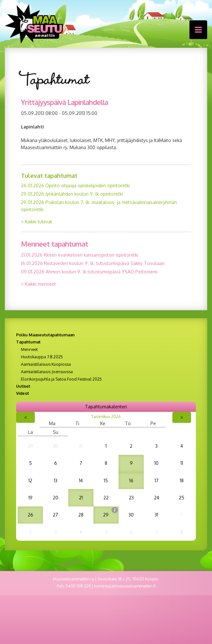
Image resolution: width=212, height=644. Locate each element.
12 (30, 480)
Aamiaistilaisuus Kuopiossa (46, 364)
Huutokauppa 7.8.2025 (42, 357)
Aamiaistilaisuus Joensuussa (47, 372)
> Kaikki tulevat (37, 222)
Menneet (29, 349)
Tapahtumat (28, 342)
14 (81, 480)
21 (81, 498)
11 (182, 463)
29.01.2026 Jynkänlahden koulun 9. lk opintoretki (72, 194)
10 (156, 463)
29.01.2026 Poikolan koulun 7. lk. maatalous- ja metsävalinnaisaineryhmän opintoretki (99, 206)
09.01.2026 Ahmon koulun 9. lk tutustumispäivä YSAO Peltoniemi (89, 272)
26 (30, 515)
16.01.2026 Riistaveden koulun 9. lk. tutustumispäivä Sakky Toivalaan (93, 263)
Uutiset (23, 386)
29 (30, 446)
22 (106, 498)
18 (182, 480)
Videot (23, 393)
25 (182, 498)
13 (56, 480)
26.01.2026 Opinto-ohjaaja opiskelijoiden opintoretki (75, 185)
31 (81, 446)
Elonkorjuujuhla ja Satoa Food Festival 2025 (61, 379)
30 (55, 446)
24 (157, 498)
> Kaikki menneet (39, 284)
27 (55, 515)
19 (30, 498)
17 (157, 480)
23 (131, 498)
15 (106, 480)
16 (131, 480)
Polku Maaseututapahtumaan (45, 335)
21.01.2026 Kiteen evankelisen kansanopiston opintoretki (80, 255)
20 (56, 498)
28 (81, 515)
